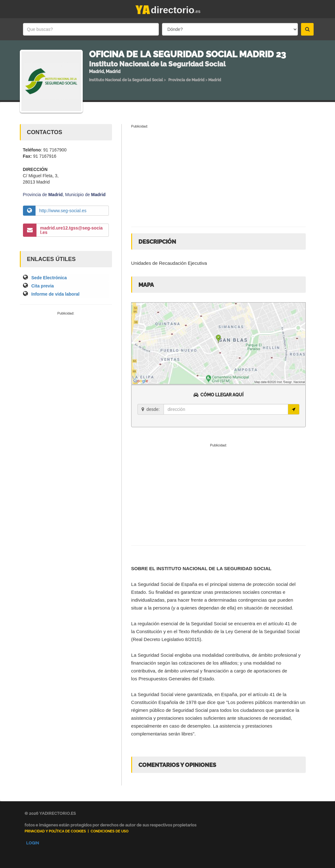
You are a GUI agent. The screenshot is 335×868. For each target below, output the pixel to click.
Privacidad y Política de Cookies (55, 831)
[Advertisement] (66, 359)
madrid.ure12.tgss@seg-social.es (72, 230)
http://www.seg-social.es (63, 211)
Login (33, 843)
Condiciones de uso (109, 831)
